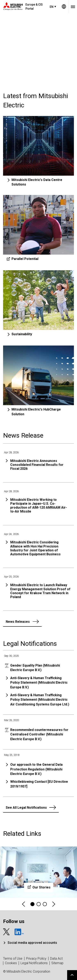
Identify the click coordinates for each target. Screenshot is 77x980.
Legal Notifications (34, 963)
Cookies (11, 963)
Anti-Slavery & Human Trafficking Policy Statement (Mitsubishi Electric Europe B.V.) (39, 683)
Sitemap (57, 963)
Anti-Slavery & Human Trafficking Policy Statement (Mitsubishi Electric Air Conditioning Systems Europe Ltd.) (40, 700)
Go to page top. (72, 975)
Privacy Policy (36, 959)
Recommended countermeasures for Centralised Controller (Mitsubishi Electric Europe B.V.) (39, 734)
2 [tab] (39, 904)
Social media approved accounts (32, 943)
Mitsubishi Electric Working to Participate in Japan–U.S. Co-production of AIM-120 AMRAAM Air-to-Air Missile (39, 506)
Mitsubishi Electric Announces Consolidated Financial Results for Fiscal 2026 (37, 465)
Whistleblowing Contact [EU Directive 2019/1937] (39, 784)
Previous (24, 904)
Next (53, 904)
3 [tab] (45, 904)
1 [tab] (32, 904)
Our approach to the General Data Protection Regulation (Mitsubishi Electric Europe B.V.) (36, 769)
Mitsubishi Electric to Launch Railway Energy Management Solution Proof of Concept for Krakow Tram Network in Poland (40, 591)
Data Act (56, 959)
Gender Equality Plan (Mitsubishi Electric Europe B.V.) (35, 668)
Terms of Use (13, 959)
